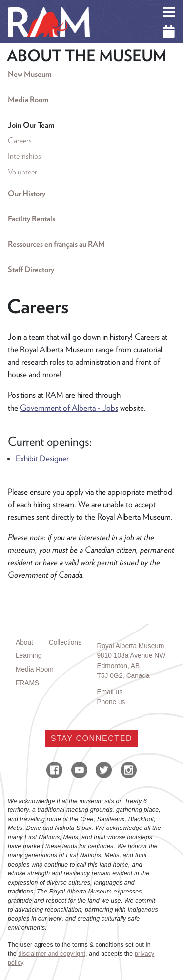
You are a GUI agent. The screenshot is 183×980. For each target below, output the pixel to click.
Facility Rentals (31, 219)
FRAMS (27, 683)
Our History (27, 193)
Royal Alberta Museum (131, 646)
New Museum (30, 74)
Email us (110, 692)
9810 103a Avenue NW (132, 656)
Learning (29, 656)
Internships (24, 156)
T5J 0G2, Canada (123, 676)
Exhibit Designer (42, 458)
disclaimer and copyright (52, 954)
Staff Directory (31, 270)
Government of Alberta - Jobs (69, 408)
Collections (65, 642)
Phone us (111, 702)
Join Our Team (31, 125)
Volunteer (22, 172)
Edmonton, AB (119, 666)
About (24, 642)
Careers (20, 141)
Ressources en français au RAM (56, 244)
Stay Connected (91, 738)
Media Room (28, 99)
